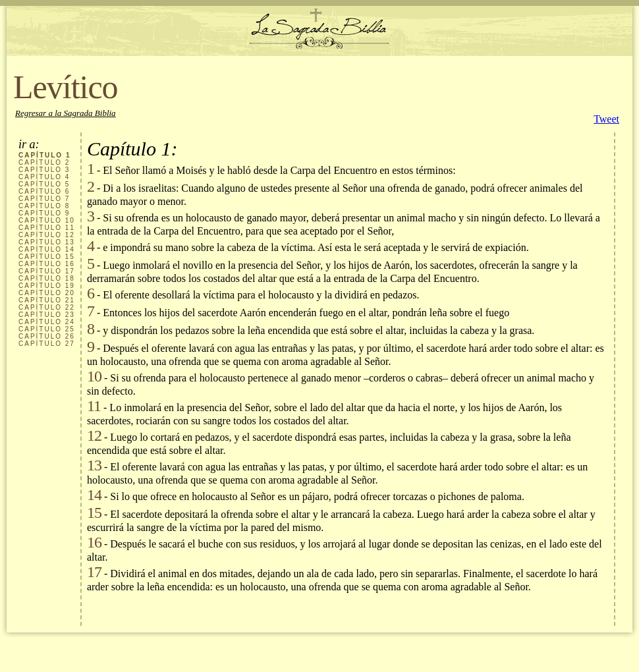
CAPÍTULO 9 (44, 213)
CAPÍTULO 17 (47, 271)
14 (94, 495)
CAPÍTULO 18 (47, 278)
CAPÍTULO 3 (44, 170)
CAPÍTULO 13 (47, 242)
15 (94, 513)
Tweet (606, 119)
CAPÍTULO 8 (44, 206)
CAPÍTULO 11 (47, 228)
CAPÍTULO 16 (47, 264)
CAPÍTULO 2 (44, 162)
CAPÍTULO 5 (44, 184)
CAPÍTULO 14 (47, 249)
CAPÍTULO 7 (44, 199)
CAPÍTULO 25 (47, 329)
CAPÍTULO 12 (47, 235)
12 (94, 435)
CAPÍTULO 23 (47, 315)
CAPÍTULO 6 (44, 191)
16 (94, 542)
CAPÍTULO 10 (47, 220)
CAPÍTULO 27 (47, 344)
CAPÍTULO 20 (47, 293)
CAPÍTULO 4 (44, 177)
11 (94, 406)
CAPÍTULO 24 (47, 322)
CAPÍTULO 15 (47, 257)
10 (94, 376)
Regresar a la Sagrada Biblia (66, 113)
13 (94, 465)
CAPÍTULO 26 (47, 336)
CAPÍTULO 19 (47, 286)
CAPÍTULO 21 (47, 300)
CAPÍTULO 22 (47, 307)
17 (94, 572)
